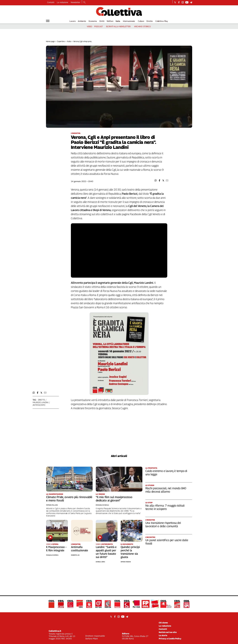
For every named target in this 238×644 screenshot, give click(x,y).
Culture (141, 21)
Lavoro (72, 21)
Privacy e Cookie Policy (170, 639)
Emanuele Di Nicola (102, 505)
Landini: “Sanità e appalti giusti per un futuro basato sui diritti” (106, 552)
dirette (41, 400)
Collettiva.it (55, 631)
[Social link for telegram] (191, 2)
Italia (118, 21)
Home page (50, 41)
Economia (93, 21)
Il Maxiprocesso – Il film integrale (56, 549)
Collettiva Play (162, 21)
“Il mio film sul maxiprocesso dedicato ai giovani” (114, 499)
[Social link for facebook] (179, 2)
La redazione (63, 2)
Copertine (61, 41)
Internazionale (129, 21)
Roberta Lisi (75, 555)
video (89, 26)
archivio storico (142, 26)
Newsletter (76, 2)
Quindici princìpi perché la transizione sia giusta (130, 552)
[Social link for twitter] (175, 2)
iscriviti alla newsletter (118, 26)
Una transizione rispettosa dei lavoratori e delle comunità (163, 524)
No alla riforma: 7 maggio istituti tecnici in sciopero (165, 507)
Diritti (102, 21)
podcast (98, 26)
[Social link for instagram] (183, 2)
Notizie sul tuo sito (168, 632)
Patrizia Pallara (52, 505)
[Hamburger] (48, 21)
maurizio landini (41, 402)
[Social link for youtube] (187, 2)
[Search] (84, 3)
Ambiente (82, 21)
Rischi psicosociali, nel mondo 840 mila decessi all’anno (166, 490)
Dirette (150, 21)
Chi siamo (163, 623)
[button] (156, 180)
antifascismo (39, 405)
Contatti (51, 2)
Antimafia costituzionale (80, 549)
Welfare (110, 21)
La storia (163, 635)
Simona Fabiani (126, 562)
